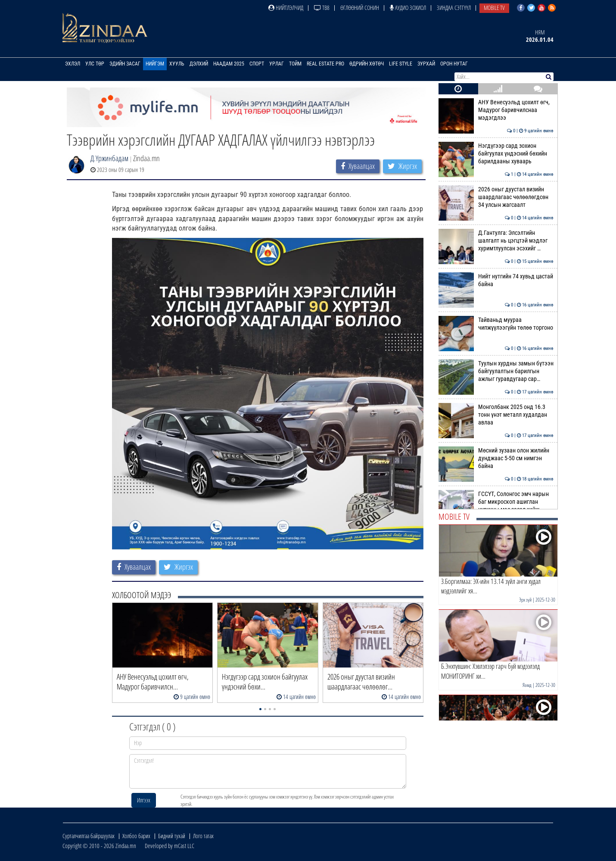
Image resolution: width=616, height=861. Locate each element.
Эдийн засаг (125, 64)
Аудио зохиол (408, 8)
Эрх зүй (525, 600)
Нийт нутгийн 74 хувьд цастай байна (496, 280)
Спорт (257, 64)
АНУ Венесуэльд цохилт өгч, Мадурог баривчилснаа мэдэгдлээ (496, 110)
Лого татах (203, 836)
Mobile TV (494, 8)
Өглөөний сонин (360, 8)
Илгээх (144, 800)
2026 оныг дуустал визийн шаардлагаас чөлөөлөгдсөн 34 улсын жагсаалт (496, 197)
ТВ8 (322, 8)
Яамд (527, 685)
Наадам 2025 (229, 64)
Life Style (401, 64)
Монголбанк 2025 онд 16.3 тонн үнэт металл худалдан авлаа (496, 415)
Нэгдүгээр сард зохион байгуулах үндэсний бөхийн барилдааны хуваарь (496, 154)
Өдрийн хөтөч (367, 64)
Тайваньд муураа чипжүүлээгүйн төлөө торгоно (496, 324)
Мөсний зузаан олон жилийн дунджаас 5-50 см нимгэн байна (496, 458)
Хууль (177, 64)
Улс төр (95, 64)
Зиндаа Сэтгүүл (454, 8)
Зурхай (426, 64)
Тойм (295, 64)
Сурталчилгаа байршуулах (89, 836)
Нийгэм (155, 64)
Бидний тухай (172, 836)
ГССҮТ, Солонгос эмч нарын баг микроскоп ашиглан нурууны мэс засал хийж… (496, 502)
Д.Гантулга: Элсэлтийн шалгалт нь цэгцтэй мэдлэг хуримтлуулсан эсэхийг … (496, 241)
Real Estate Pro (325, 64)
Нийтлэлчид (286, 8)
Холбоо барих (136, 836)
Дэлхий (199, 64)
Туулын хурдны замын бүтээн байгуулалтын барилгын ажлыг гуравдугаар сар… (496, 371)
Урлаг (277, 64)
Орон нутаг (454, 64)
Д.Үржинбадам (109, 158)
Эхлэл (73, 64)
